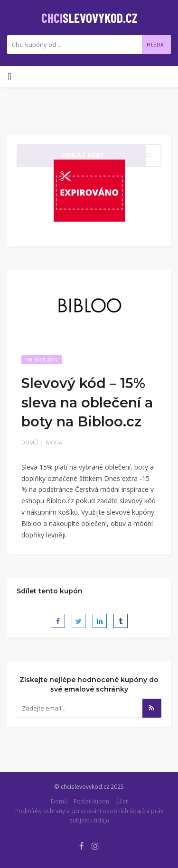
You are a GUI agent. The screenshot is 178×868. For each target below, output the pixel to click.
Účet (122, 801)
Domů (30, 442)
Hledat (156, 45)
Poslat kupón (91, 801)
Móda (54, 442)
